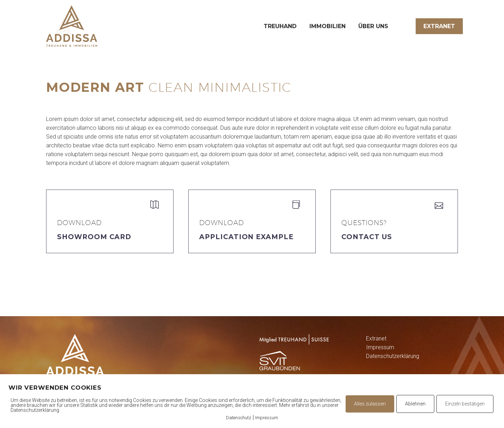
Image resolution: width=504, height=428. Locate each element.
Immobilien (327, 26)
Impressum (380, 347)
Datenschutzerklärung (393, 356)
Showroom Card (94, 237)
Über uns (373, 26)
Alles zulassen (370, 404)
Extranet (439, 26)
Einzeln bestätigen (465, 404)
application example (246, 237)
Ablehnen (415, 404)
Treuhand (280, 26)
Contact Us (367, 237)
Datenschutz (239, 418)
